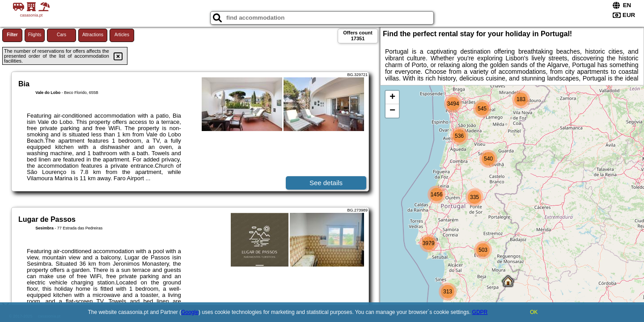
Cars (61, 35)
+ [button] (392, 97)
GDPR (480, 312)
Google (190, 312)
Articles (122, 35)
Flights (35, 35)
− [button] (392, 111)
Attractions (93, 35)
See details (326, 183)
